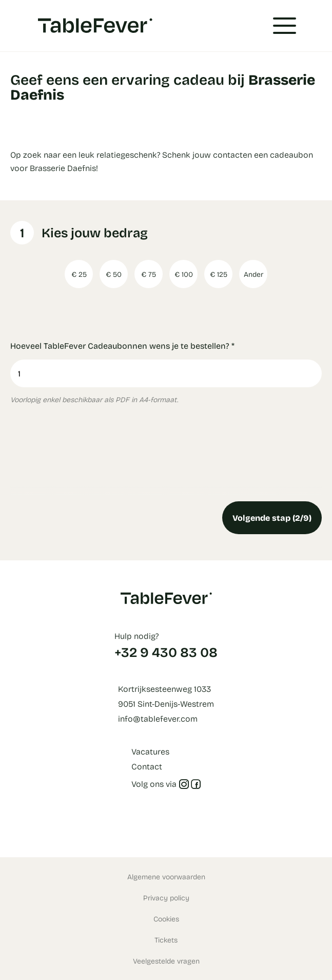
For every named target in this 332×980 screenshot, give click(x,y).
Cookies (166, 919)
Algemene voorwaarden (166, 877)
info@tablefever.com (158, 718)
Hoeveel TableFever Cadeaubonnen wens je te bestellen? (122, 345)
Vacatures (150, 751)
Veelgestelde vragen (166, 961)
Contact (147, 766)
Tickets (166, 940)
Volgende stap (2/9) (272, 517)
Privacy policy (166, 898)
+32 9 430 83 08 (166, 652)
